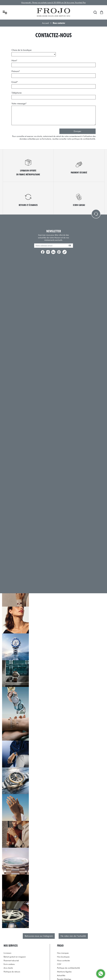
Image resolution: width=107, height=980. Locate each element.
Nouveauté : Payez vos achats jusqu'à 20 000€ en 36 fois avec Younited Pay (53, 3)
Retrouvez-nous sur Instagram (39, 936)
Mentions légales (64, 972)
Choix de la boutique (22, 50)
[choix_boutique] (34, 54)
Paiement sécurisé (11, 961)
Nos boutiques (63, 957)
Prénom (16, 71)
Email (15, 82)
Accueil (45, 23)
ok (70, 245)
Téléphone (17, 93)
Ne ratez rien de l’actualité (73, 936)
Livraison (7, 953)
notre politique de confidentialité (81, 139)
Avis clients (8, 968)
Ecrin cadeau (9, 964)
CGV (59, 964)
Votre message (19, 104)
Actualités (61, 975)
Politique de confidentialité (68, 968)
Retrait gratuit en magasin (15, 957)
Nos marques (63, 953)
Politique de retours (12, 972)
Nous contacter (64, 961)
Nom (14, 61)
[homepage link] (53, 12)
